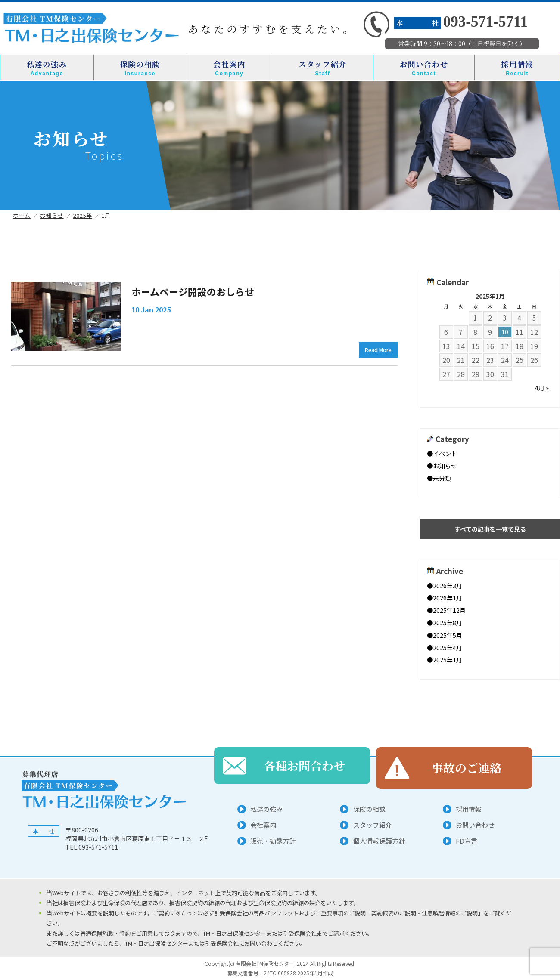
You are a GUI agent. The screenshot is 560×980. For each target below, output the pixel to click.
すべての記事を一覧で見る (490, 529)
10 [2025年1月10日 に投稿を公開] (505, 332)
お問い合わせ (424, 68)
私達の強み (47, 68)
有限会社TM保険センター (264, 963)
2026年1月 (448, 598)
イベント (445, 454)
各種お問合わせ (304, 768)
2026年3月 (448, 586)
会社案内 (229, 68)
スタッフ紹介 (323, 68)
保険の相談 (140, 68)
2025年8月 (448, 623)
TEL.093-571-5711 (92, 847)
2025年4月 (448, 648)
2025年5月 (448, 635)
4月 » (542, 388)
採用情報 (517, 68)
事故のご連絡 (467, 768)
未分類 (442, 478)
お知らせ (445, 466)
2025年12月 (449, 610)
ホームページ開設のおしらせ (193, 291)
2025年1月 (448, 660)
